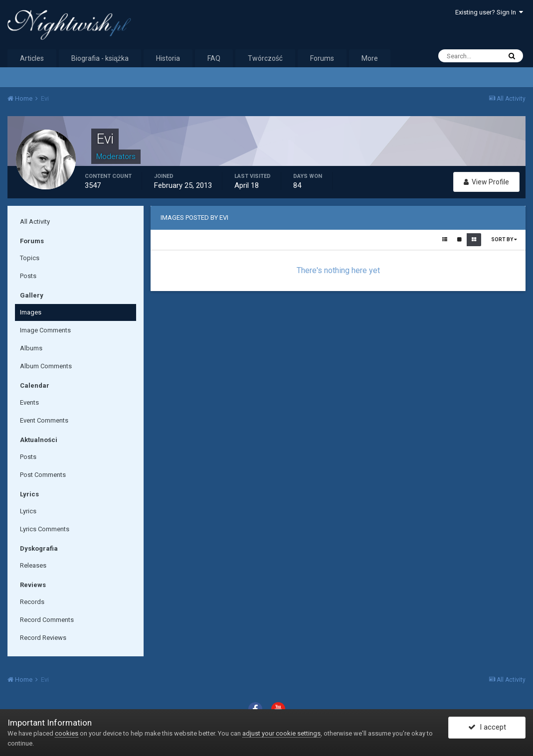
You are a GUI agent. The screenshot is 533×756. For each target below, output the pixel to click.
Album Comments (46, 366)
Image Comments (45, 330)
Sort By (504, 239)
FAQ (214, 58)
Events (29, 402)
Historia (168, 58)
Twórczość (265, 58)
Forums (322, 58)
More (370, 58)
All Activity (35, 222)
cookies (67, 733)
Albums (31, 348)
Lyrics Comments (45, 529)
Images (31, 312)
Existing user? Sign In (489, 12)
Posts (28, 276)
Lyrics (28, 511)
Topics (30, 258)
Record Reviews (43, 638)
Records (32, 602)
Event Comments (44, 420)
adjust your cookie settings (281, 733)
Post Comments (43, 475)
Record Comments (47, 620)
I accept (487, 728)
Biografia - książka (100, 58)
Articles (32, 58)
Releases (33, 565)
